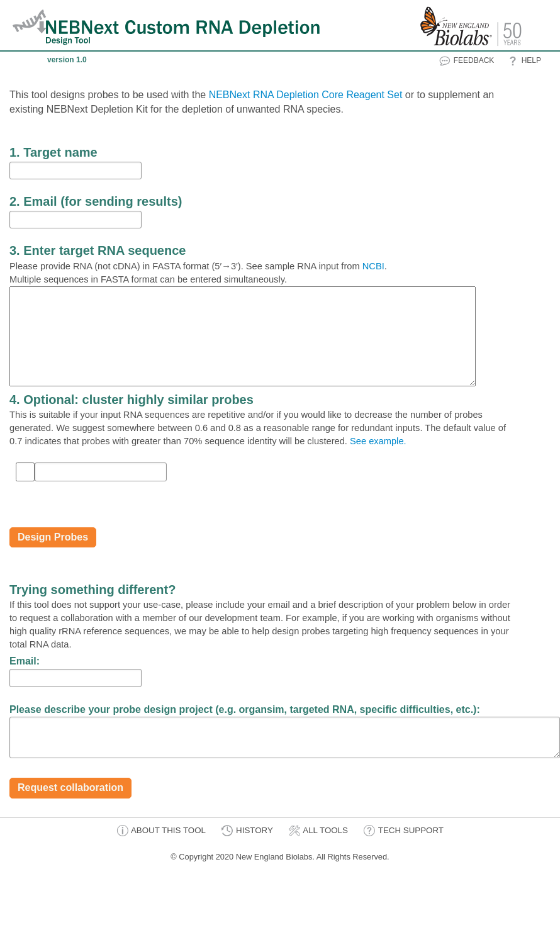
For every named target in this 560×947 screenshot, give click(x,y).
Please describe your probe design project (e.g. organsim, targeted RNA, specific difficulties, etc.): (245, 709)
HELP (524, 61)
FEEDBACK (466, 61)
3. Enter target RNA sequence (98, 250)
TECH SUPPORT (403, 831)
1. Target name (53, 152)
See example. (378, 441)
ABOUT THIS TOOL (161, 831)
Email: (25, 661)
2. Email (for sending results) (96, 201)
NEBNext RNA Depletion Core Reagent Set (306, 95)
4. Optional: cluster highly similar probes (132, 400)
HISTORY (247, 831)
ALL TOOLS (318, 831)
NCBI (373, 266)
